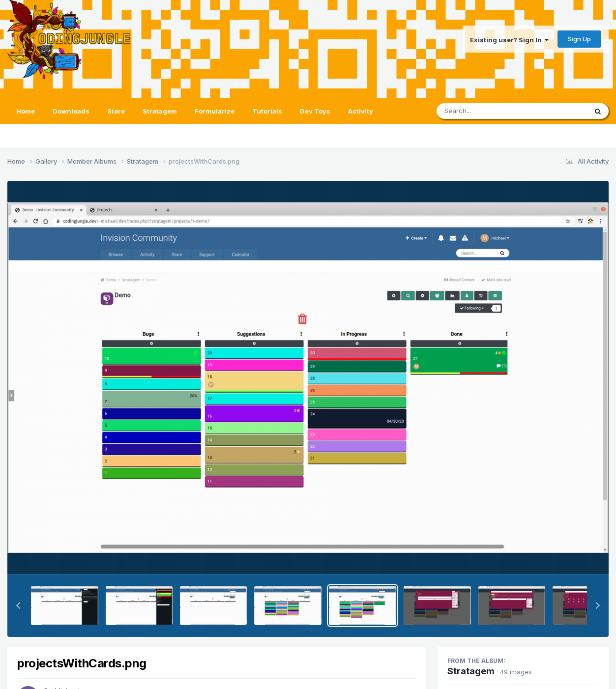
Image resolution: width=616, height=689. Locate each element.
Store (116, 111)
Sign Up (579, 39)
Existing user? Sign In (509, 40)
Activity (361, 111)
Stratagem (160, 111)
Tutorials (267, 111)
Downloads (71, 111)
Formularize (215, 111)
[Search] (485, 111)
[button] (18, 605)
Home (26, 111)
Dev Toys (315, 111)
